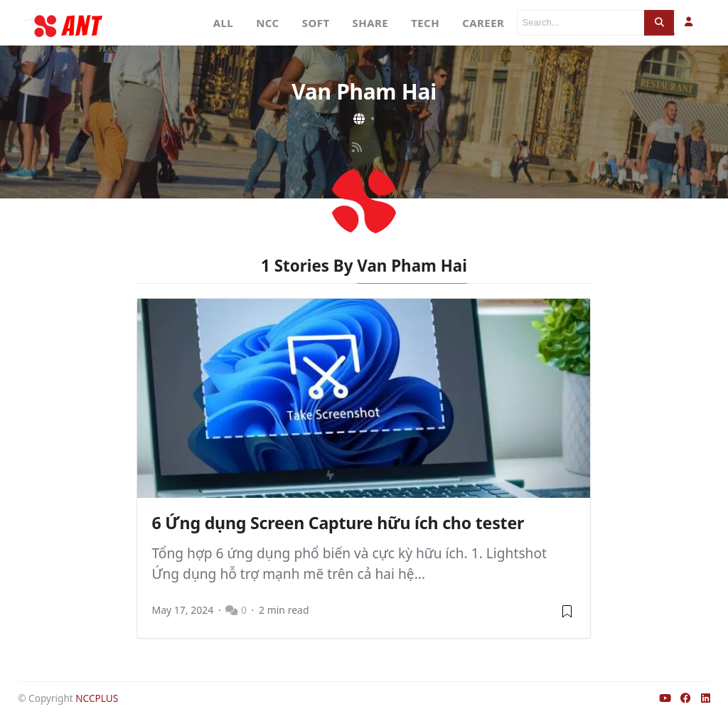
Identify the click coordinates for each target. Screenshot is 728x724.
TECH (425, 23)
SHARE (371, 23)
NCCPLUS (97, 698)
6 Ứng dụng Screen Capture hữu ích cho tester (338, 523)
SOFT (316, 23)
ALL (224, 23)
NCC (268, 23)
